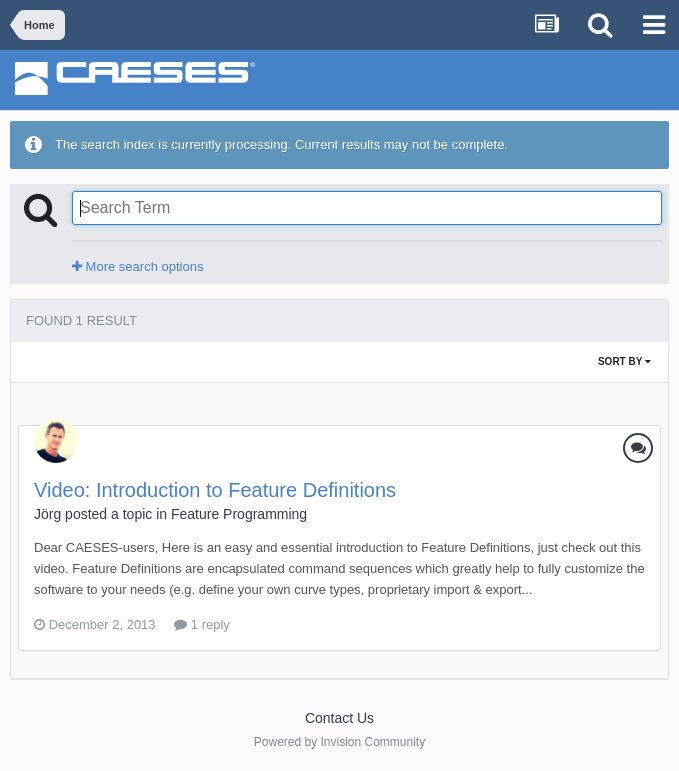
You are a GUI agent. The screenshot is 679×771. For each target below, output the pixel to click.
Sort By (624, 361)
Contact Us (339, 718)
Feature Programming (239, 514)
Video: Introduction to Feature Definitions (215, 490)
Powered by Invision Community (339, 742)
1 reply (202, 624)
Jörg (47, 514)
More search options (137, 266)
